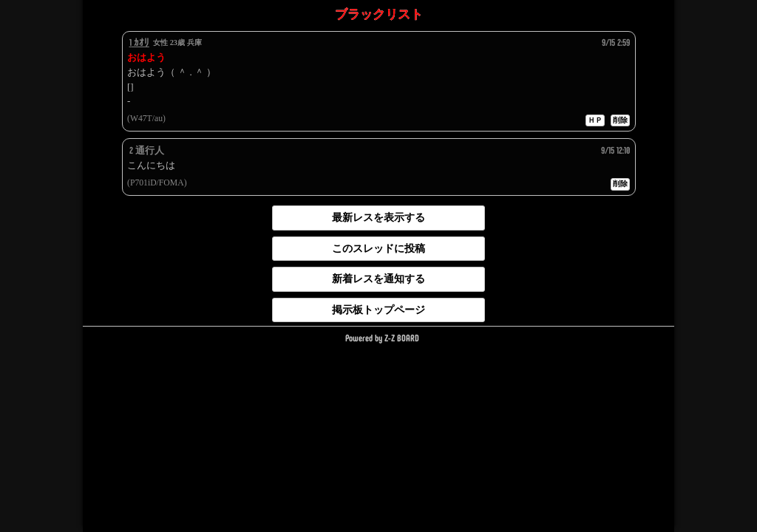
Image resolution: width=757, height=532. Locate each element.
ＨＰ (595, 120)
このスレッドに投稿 (378, 248)
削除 (620, 120)
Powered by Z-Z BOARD (382, 338)
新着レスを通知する (378, 279)
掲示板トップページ (378, 310)
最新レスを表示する (378, 217)
